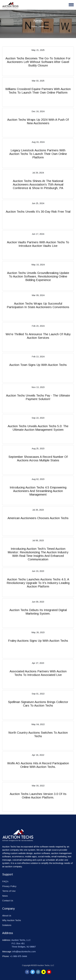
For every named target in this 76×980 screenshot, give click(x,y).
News (5, 896)
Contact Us (8, 901)
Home (34, 26)
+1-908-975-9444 (18, 956)
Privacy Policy (9, 886)
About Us (7, 916)
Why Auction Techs (12, 920)
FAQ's (5, 881)
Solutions (7, 925)
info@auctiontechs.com (24, 951)
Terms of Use (9, 891)
